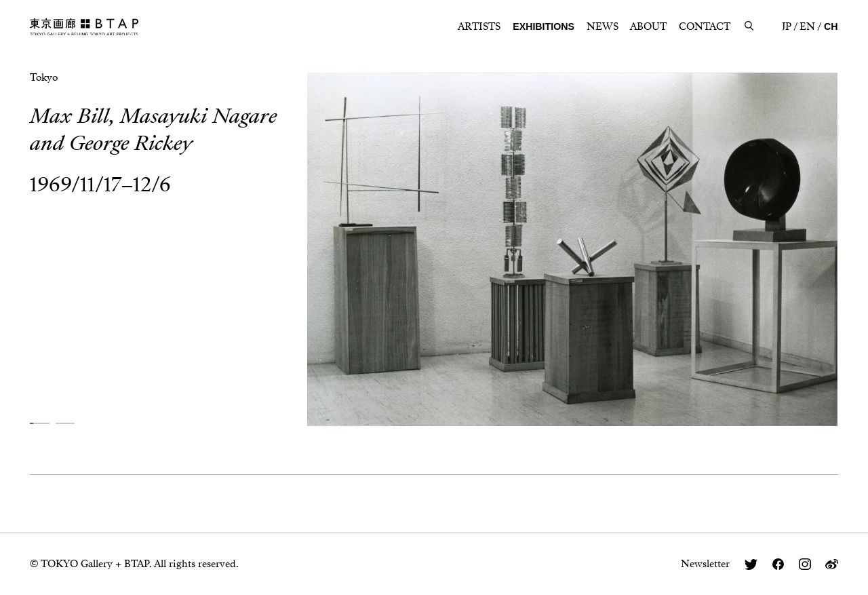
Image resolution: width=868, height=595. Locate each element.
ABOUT (648, 26)
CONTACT (705, 26)
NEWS (603, 26)
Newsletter (705, 564)
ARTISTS (479, 26)
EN (807, 26)
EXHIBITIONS (544, 26)
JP (787, 26)
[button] (39, 424)
